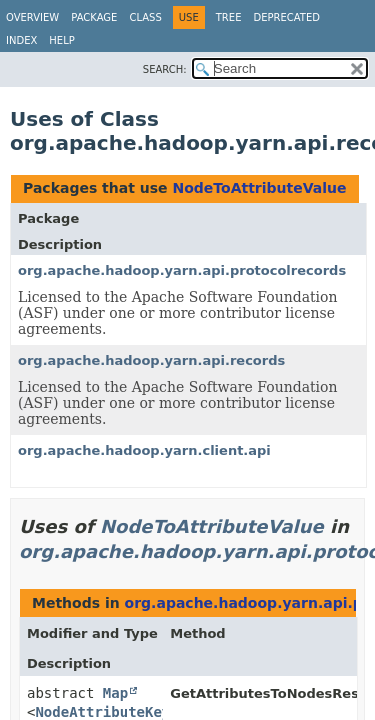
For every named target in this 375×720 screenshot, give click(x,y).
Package (94, 17)
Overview (32, 17)
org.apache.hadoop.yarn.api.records (151, 360)
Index (21, 40)
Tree (229, 17)
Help (61, 40)
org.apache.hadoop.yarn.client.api (144, 450)
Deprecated (286, 17)
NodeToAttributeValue (259, 188)
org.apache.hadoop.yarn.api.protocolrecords (182, 270)
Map (115, 693)
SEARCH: (165, 69)
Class (145, 17)
